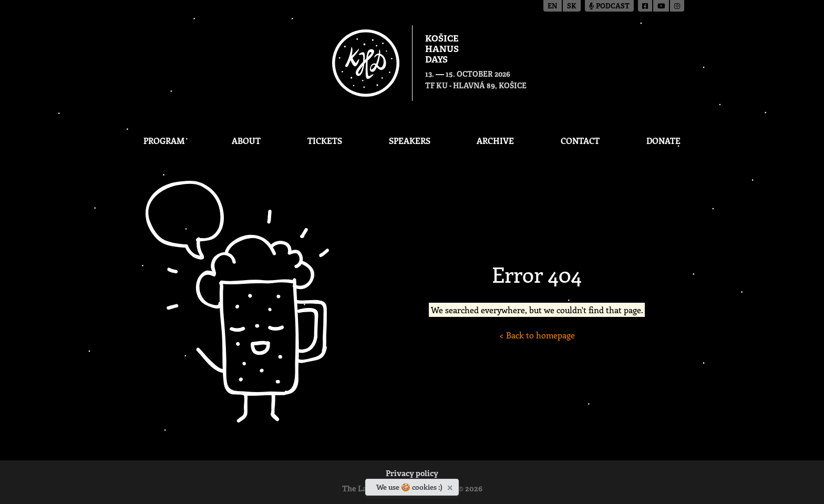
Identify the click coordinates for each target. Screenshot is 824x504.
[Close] (451, 486)
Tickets (325, 141)
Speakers (410, 141)
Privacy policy (412, 474)
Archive (495, 141)
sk (572, 7)
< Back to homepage (537, 335)
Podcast (609, 7)
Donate (663, 141)
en (553, 7)
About (246, 141)
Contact (580, 141)
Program (164, 141)
